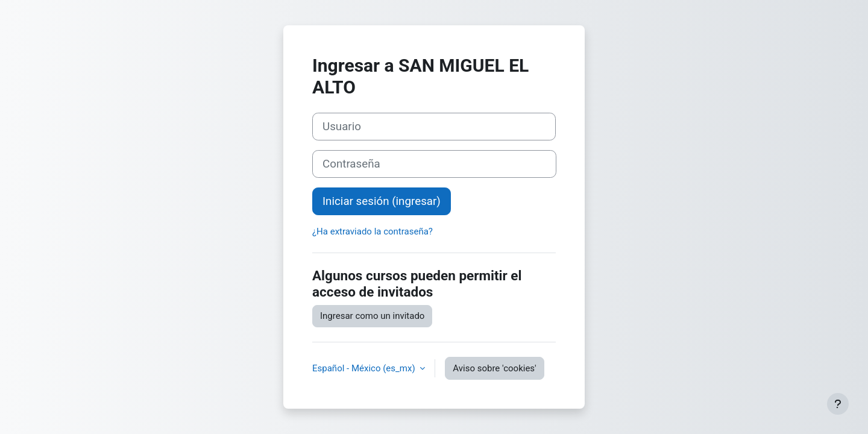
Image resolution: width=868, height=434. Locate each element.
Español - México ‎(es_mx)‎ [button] (365, 368)
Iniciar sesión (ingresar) (382, 201)
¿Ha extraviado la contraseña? (373, 231)
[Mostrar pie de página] (838, 404)
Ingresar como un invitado (372, 316)
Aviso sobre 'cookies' (494, 368)
